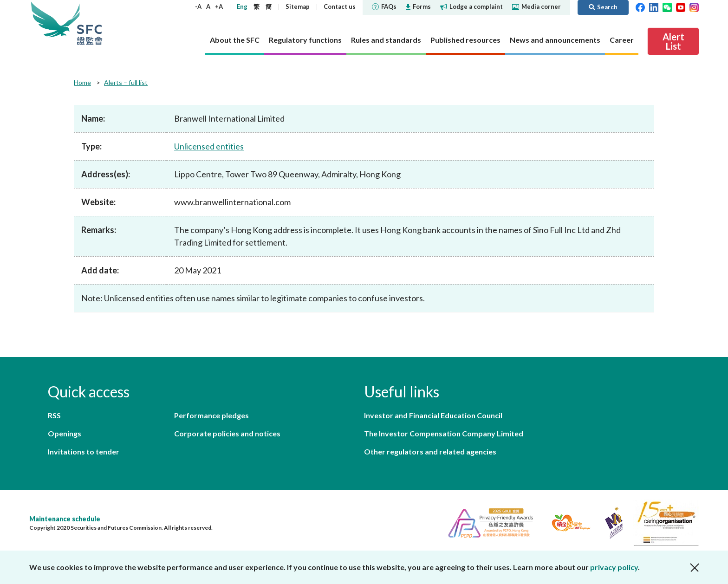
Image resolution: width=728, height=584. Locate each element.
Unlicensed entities (209, 146)
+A (219, 6)
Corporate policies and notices (227, 433)
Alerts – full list (126, 82)
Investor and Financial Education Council (433, 415)
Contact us (340, 6)
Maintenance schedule (65, 519)
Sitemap (298, 6)
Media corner (536, 6)
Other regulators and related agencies (430, 451)
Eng (242, 6)
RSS (54, 415)
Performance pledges (211, 415)
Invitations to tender (84, 451)
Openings (65, 433)
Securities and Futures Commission (90, 23)
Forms (418, 6)
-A (198, 6)
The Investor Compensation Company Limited (444, 433)
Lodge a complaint (471, 6)
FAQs (384, 6)
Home (82, 82)
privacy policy (614, 567)
